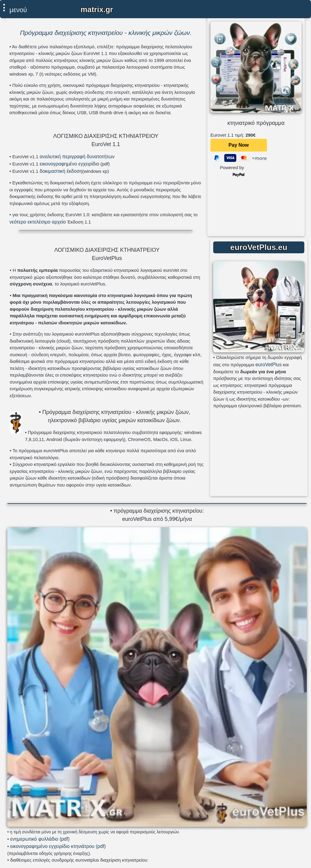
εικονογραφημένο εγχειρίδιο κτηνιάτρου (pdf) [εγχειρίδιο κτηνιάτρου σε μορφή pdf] (58, 846)
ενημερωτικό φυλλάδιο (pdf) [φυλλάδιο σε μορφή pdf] (40, 839)
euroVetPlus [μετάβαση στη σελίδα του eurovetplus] (268, 365)
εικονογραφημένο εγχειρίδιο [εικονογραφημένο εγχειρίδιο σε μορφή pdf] (69, 164)
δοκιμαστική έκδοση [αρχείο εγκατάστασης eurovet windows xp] (61, 171)
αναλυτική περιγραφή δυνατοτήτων (77, 157)
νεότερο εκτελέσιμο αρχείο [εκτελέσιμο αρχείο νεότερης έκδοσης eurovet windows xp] (38, 222)
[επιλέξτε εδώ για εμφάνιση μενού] (15, 9)
